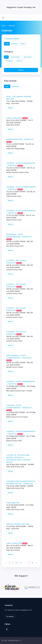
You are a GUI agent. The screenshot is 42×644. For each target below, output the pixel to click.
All (6, 57)
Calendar (14, 44)
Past (7, 86)
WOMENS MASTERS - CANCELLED (20, 139)
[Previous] (6, 563)
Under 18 (19, 61)
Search (21, 70)
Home (3, 26)
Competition (9, 61)
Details (10, 108)
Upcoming (15, 86)
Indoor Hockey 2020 (14, 118)
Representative (15, 57)
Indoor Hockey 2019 (14, 543)
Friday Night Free (13, 503)
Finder (23, 44)
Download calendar (12, 39)
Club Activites (28, 57)
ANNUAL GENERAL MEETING (18, 524)
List (7, 44)
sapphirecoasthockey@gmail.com (18, 610)
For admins (10, 616)
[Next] (36, 563)
